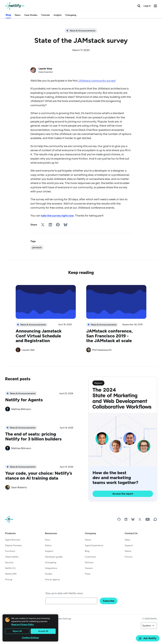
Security (9, 562)
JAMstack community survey (97, 81)
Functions (10, 551)
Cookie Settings (63, 619)
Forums (129, 557)
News (18, 15)
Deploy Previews (13, 545)
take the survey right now (57, 215)
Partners (89, 562)
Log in (147, 6)
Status (48, 545)
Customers (90, 557)
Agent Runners (13, 540)
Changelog (71, 15)
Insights (58, 15)
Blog (8, 15)
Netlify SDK (11, 574)
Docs (48, 540)
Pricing (9, 579)
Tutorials (45, 15)
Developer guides (54, 557)
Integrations (51, 568)
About (88, 540)
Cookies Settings (30, 638)
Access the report (123, 494)
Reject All (17, 631)
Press (88, 574)
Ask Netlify (148, 638)
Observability (12, 557)
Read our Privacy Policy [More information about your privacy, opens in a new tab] (23, 624)
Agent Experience (94, 545)
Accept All (43, 631)
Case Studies (31, 15)
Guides (48, 574)
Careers (89, 568)
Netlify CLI (10, 568)
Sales (127, 540)
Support (49, 551)
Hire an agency (52, 579)
